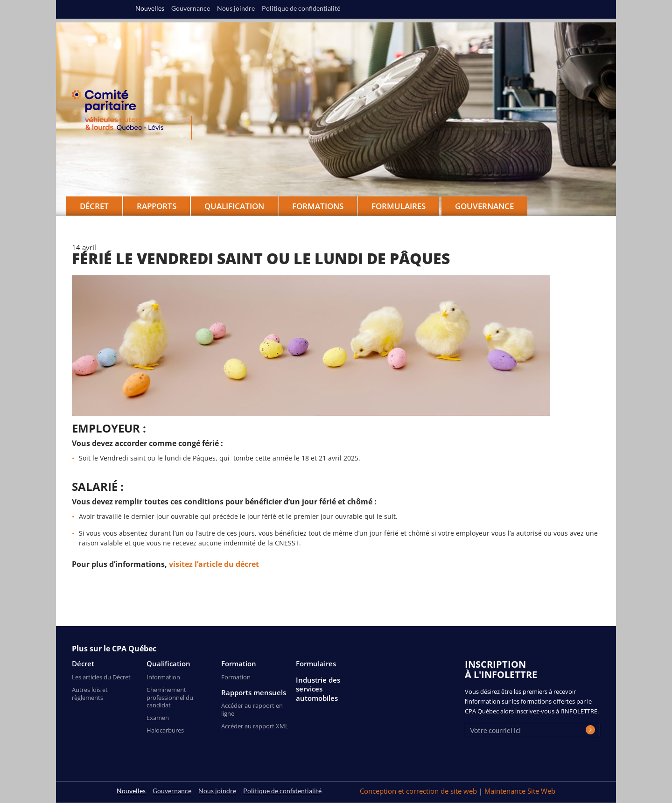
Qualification (168, 664)
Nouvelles (150, 8)
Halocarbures (165, 730)
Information (163, 677)
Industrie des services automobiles (318, 689)
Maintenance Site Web (520, 791)
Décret (83, 664)
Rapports (157, 206)
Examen (158, 718)
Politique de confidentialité (301, 8)
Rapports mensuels (254, 693)
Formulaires (316, 664)
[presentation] (536, 758)
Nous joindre (236, 8)
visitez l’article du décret (214, 564)
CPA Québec (123, 112)
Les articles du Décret (101, 677)
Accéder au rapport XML (255, 726)
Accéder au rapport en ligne (252, 709)
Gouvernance (484, 206)
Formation (239, 664)
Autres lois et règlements (90, 694)
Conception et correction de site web (419, 791)
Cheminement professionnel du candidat (170, 698)
